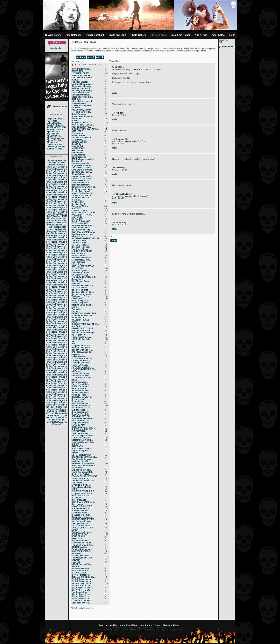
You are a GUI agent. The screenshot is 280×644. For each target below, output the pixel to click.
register (60, 48)
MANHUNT (77, 553)
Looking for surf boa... (82, 470)
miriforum (76, 371)
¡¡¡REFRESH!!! (78, 148)
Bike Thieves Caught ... (82, 281)
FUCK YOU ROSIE (80, 365)
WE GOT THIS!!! (79, 256)
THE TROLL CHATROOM (83, 481)
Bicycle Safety (53, 35)
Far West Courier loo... (82, 549)
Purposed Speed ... (56, 119)
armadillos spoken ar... (82, 138)
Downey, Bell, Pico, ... (81, 556)
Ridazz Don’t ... (54, 142)
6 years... (76, 354)
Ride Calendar (73, 35)
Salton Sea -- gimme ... (82, 517)
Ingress (75, 453)
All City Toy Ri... (54, 136)
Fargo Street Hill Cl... (81, 181)
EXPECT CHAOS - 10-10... (83, 528)
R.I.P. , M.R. (52, 121)
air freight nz (77, 133)
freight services (79, 157)
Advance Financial (80, 393)
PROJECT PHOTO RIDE (82, 328)
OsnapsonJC (137, 69)
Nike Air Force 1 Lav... (82, 408)
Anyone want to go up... (83, 116)
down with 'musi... (55, 144)
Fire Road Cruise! (80, 82)
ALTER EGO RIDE (80, 511)
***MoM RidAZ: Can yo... (83, 125)
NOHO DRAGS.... (79, 536)
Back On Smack (79, 388)
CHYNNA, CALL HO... (57, 147)
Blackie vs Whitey (80, 206)
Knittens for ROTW (80, 474)
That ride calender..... (81, 337)
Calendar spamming (81, 163)
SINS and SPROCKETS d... (84, 577)
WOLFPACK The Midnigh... (84, 333)
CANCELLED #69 (55, 125)
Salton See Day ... (55, 123)
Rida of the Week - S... (82, 406)
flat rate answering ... (81, 294)
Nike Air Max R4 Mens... (82, 588)
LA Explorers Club (80, 275)
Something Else (55, 160)
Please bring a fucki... (81, 487)
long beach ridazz (80, 290)
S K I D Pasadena (80, 547)
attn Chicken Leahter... (82, 168)
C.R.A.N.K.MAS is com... (83, 78)
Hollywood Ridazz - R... (82, 123)
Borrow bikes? (78, 399)
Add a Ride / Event (129, 625)
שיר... (74, 341)
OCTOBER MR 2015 (81, 245)
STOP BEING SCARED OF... (84, 457)
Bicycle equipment (80, 541)
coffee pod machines (81, 178)
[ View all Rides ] (227, 46)
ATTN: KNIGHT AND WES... (84, 466)
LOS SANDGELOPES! (82, 438)
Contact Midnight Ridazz (167, 625)
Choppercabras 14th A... (83, 346)
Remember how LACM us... (84, 187)
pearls (74, 307)
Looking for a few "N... (82, 361)
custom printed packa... (82, 176)
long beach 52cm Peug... (83, 292)
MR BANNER (77, 219)
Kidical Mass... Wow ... (82, 260)
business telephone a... (82, 258)
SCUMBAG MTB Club (81, 416)
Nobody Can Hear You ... (83, 316)
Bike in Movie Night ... (82, 568)
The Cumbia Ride (80, 592)
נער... (74, 343)
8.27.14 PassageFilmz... (82, 564)
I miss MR (76, 562)
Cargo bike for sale (80, 423)
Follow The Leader (80, 403)
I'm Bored (76, 108)
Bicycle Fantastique (81, 575)
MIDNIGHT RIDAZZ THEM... (84, 213)
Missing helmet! (79, 395)
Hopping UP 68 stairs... (82, 305)
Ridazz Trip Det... (55, 140)
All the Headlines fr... (81, 198)
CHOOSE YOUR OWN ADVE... (85, 129)
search (91, 57)
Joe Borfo (120, 113)
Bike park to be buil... (81, 247)
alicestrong (121, 222)
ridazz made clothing (81, 86)
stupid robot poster (80, 451)
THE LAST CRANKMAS (82, 545)
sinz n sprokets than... (82, 526)
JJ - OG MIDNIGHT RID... (83, 506)
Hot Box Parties (54, 220)
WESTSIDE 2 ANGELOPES (84, 313)
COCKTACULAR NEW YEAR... (85, 476)
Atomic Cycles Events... (83, 193)
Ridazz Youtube (79, 114)
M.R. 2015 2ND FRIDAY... (83, 251)
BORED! (75, 80)
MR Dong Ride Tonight (82, 91)
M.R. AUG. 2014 (79, 573)
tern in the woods (80, 382)
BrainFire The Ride (80, 414)
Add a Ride (201, 35)
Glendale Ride (78, 174)
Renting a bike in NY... (82, 189)
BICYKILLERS (78, 318)
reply (115, 93)
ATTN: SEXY (77, 131)
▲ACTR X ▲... (78, 208)
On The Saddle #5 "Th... (82, 358)
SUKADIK (76, 444)
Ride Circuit (77, 161)
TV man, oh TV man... (81, 373)
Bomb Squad (78, 401)
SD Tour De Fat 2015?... (82, 378)
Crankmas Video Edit (81, 543)
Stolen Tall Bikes (79, 513)
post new (81, 57)
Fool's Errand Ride (80, 384)
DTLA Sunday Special (82, 110)
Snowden (76, 560)
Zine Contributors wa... (82, 455)
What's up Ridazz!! (80, 421)
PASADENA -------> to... (82, 215)
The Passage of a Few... (82, 558)
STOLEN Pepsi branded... (83, 436)
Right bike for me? (80, 412)
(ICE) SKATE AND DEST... (83, 232)
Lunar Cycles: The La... (82, 196)
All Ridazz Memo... (55, 138)
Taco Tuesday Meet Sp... (83, 442)
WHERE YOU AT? (55, 129)
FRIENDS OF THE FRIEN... (84, 463)
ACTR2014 (76, 498)
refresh (100, 57)
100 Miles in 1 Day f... (81, 485)
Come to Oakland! (80, 142)
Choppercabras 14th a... (83, 493)
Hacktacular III (78, 204)
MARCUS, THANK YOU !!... (84, 519)
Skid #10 (76, 566)
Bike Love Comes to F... (82, 230)
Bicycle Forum (159, 35)
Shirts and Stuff (117, 35)
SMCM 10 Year (78, 425)
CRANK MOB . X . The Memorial (57, 412)
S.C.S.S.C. (76, 99)
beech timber (78, 151)
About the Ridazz (181, 35)
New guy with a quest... (82, 350)
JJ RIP (75, 489)
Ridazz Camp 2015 (80, 301)
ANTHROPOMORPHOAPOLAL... (86, 238)
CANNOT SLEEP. (79, 211)
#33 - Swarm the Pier (57, 218)
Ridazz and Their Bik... (82, 515)
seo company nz (79, 103)
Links (232, 35)
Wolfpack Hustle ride (81, 532)
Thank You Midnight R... (83, 472)
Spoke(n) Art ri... (54, 132)
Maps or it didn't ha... (81, 127)
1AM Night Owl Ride (81, 339)
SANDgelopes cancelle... (83, 159)
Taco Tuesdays (54, 227)
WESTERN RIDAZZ (80, 320)
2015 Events (77, 468)
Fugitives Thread (79, 243)
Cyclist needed (78, 410)
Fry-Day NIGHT (60, 216)
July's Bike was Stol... (82, 367)
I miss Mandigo (79, 356)
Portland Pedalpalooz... (82, 348)
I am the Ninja (78, 483)
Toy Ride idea (53, 134)
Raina (74, 380)
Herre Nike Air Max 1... (82, 571)
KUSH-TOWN (78, 268)
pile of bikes (77, 236)
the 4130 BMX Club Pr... (82, 583)
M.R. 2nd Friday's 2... (81, 508)
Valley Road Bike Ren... (82, 76)
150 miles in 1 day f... (81, 433)
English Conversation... (82, 579)
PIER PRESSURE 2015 (82, 226)
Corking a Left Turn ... (82, 363)
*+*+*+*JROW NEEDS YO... (84, 369)
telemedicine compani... (83, 101)
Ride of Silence (79, 136)
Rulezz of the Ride (108, 625)
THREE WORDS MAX (57, 127)
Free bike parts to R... (81, 112)
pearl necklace (78, 253)
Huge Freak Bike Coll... (82, 166)
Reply (114, 241)
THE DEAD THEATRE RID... (84, 277)
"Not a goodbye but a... (82, 97)
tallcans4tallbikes (124, 194)
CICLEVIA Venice (79, 288)
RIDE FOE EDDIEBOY (81, 551)
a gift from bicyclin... (81, 603)
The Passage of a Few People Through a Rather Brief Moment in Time (57, 165)
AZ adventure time (80, 391)
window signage (79, 155)
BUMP (74, 121)
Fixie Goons (57, 407)
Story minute (77, 504)
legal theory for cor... (81, 273)
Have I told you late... (81, 496)
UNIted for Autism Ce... (82, 352)
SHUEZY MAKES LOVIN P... (84, 429)
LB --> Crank (77, 264)
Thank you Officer (80, 249)
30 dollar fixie (78, 146)
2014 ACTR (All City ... (82, 478)
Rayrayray (76, 118)
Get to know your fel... (82, 427)
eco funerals (77, 153)
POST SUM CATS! (80, 223)
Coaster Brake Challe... (82, 106)
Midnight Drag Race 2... (82, 331)
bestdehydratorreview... (82, 234)
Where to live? (78, 335)
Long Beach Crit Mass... (83, 170)
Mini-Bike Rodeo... (55, 149)
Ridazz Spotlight (95, 35)
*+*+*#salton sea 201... (82, 183)
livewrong (120, 168)
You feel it (76, 309)
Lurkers (75, 530)
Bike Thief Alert (79, 500)
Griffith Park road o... (81, 386)
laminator (76, 283)
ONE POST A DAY (80, 534)
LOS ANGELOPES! (80, 73)
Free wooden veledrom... (83, 286)
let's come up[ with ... (81, 93)
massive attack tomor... (82, 521)
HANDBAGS (77, 446)
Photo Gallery (138, 35)
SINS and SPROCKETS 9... (84, 266)
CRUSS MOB (77, 298)
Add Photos (218, 35)
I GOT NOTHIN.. (79, 431)
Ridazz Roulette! (57, 107)
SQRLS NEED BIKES (81, 448)
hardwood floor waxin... (82, 84)
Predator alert (78, 202)
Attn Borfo (76, 326)
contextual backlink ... (82, 376)
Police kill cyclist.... (80, 271)
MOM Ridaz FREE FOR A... (84, 418)
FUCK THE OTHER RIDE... (84, 491)
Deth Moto (76, 144)
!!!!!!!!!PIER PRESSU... (82, 69)
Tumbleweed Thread (81, 296)
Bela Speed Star (56, 222)
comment (130, 141)
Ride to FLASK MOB (81, 221)
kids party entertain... (81, 95)
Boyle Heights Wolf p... (82, 397)
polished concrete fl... (82, 88)
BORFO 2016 (77, 71)
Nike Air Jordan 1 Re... (82, 586)
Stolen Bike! (77, 279)
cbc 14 (75, 311)
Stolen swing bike (80, 303)
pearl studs (77, 217)
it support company (81, 185)
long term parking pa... (82, 172)
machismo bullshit (80, 461)
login (52, 48)
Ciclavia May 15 (79, 140)
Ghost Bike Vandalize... (82, 228)
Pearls (74, 322)
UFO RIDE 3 (77, 200)
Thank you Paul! (79, 241)
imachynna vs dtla (80, 523)
